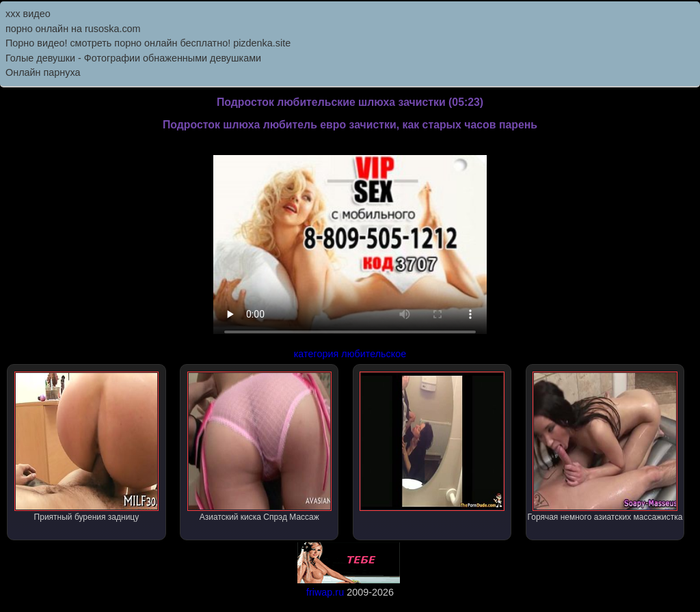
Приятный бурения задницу (86, 447)
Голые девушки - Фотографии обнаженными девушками (133, 58)
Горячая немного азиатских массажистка (605, 447)
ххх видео (28, 14)
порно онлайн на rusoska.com (73, 29)
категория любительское (350, 354)
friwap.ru (325, 592)
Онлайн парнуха (43, 72)
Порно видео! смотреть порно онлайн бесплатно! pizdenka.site (148, 43)
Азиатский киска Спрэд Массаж (259, 447)
